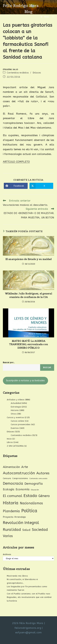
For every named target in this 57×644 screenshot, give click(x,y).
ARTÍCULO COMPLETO (16, 162)
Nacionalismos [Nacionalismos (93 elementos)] (31, 503)
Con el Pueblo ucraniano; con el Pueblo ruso (29, 594)
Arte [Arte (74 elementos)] (25, 467)
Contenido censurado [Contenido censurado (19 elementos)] (38, 479)
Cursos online (17, 421)
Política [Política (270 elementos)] (29, 511)
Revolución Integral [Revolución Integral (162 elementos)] (21, 523)
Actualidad (16, 403)
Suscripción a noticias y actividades (25, 381)
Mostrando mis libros (17, 576)
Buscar (47, 368)
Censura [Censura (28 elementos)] (7, 478)
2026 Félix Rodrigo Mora (28, 623)
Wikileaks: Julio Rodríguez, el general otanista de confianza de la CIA (28, 295)
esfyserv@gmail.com (29, 632)
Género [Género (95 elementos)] (44, 496)
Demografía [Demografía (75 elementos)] (34, 484)
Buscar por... (9, 362)
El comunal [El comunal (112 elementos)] (13, 496)
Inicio (9, 439)
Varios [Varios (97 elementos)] (8, 536)
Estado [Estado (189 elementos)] (30, 496)
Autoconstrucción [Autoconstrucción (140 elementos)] (19, 473)
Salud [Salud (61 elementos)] (26, 530)
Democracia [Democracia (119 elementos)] (13, 483)
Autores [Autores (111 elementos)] (43, 473)
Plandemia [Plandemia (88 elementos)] (11, 511)
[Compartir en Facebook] (16, 186)
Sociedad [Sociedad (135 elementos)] (40, 530)
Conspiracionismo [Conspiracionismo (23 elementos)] (20, 478)
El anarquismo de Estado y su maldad (29, 259)
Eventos (15, 428)
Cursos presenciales (21, 424)
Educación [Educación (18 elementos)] (35, 490)
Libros (10, 442)
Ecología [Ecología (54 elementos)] (9, 489)
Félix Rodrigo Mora (21, 6)
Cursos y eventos (15, 417)
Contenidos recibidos (18, 73)
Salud (15, 70)
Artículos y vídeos (16, 400)
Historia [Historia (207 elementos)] (11, 503)
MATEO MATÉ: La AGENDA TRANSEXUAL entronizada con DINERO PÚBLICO (28, 344)
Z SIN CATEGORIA (15, 446)
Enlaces (37, 73)
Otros (14, 414)
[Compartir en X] (41, 186)
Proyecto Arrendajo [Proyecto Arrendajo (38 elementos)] (14, 517)
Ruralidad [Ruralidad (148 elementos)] (12, 530)
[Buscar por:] (52, 17)
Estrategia (16, 407)
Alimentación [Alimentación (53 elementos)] (11, 467)
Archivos (7, 554)
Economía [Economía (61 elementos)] (23, 489)
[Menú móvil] (45, 17)
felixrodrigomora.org (28, 628)
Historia (15, 410)
